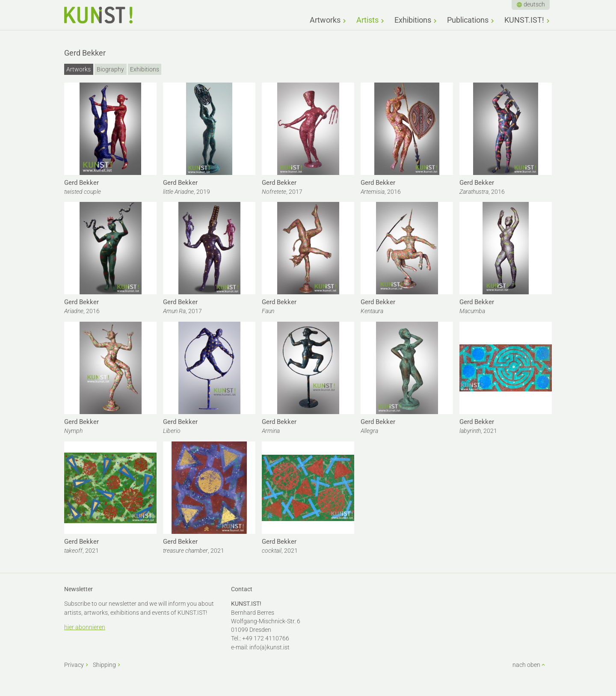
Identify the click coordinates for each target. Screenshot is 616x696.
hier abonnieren (85, 627)
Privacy (74, 665)
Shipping (104, 665)
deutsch (534, 4)
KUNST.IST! (524, 20)
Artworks (325, 20)
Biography (110, 69)
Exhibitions (413, 20)
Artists (367, 20)
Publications (468, 20)
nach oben (526, 665)
